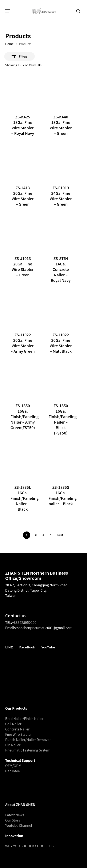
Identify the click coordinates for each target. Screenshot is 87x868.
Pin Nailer (13, 745)
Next (60, 535)
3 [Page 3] (43, 535)
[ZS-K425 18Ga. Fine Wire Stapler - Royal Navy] (23, 91)
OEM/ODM (13, 766)
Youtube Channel (19, 825)
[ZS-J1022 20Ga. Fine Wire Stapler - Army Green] (23, 309)
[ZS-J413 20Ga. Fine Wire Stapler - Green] (23, 162)
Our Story (13, 820)
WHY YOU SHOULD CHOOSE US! (30, 846)
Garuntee (13, 771)
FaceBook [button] (27, 647)
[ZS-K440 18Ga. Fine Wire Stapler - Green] (61, 91)
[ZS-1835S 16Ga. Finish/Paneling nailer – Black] (61, 462)
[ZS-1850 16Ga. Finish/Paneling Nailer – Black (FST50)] (61, 380)
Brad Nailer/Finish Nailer (24, 718)
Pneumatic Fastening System (28, 750)
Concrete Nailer (17, 729)
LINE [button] (9, 647)
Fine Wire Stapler (19, 734)
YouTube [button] (48, 647)
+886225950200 (24, 622)
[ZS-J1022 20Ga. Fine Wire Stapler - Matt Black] (61, 309)
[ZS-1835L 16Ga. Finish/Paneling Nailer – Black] (23, 462)
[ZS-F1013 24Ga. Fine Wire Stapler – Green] (61, 162)
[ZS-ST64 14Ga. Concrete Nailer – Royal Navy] (61, 233)
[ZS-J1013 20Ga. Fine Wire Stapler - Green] (23, 233)
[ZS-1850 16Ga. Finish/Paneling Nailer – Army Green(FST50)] (23, 380)
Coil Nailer (13, 724)
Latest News (15, 815)
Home (9, 44)
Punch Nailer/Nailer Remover (28, 739)
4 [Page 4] (51, 535)
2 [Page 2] (36, 535)
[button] (8, 11)
